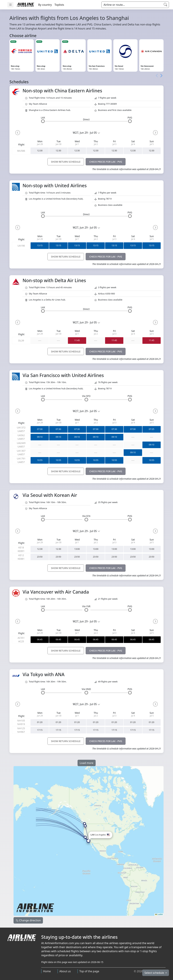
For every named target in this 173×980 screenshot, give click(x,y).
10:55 (40, 460)
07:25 (152, 429)
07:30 (40, 429)
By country (45, 5)
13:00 (77, 549)
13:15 (40, 246)
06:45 (40, 640)
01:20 (40, 722)
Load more (87, 763)
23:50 (40, 557)
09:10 (40, 437)
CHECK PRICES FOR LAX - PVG (106, 162)
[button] (161, 76)
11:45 (77, 341)
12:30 (40, 151)
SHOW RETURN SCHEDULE (66, 162)
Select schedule (155, 973)
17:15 (40, 730)
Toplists (59, 5)
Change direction (28, 920)
